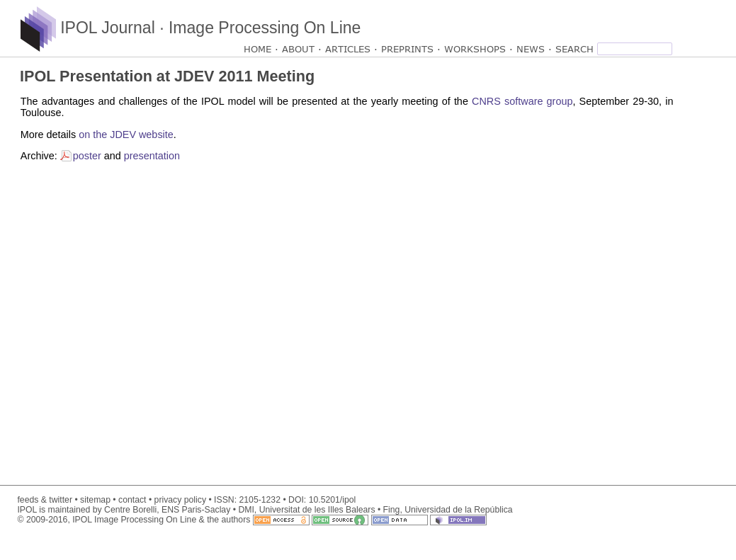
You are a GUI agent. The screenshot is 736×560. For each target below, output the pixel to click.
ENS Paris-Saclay (196, 510)
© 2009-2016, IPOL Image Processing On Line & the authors (252, 520)
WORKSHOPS (475, 49)
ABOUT (298, 49)
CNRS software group (522, 101)
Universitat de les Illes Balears (317, 510)
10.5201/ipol (333, 500)
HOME (257, 49)
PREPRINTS (407, 49)
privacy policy (180, 500)
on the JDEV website (126, 135)
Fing (392, 510)
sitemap (95, 500)
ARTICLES (348, 49)
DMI (246, 510)
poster (87, 156)
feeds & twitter (45, 500)
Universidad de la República (458, 510)
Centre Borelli (130, 510)
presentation (152, 156)
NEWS (531, 49)
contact (132, 500)
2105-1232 (260, 500)
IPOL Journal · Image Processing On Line (191, 28)
